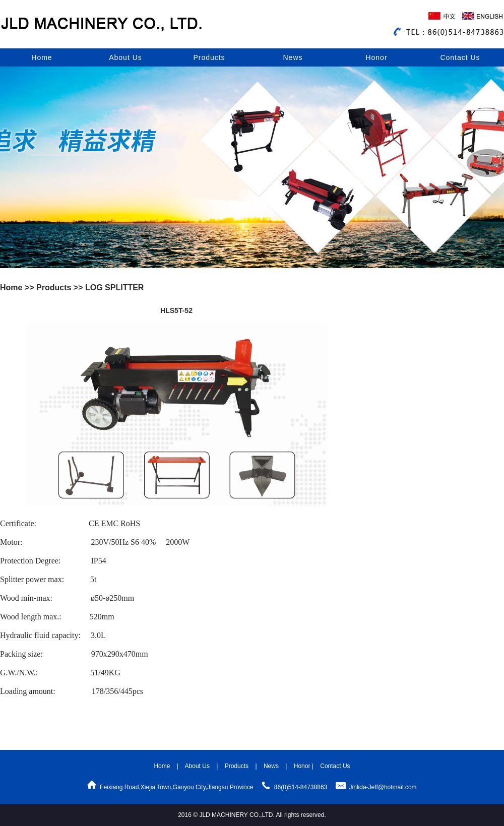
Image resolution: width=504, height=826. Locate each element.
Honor (376, 57)
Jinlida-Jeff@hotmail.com (383, 787)
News (293, 57)
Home (42, 57)
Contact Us (460, 57)
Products (209, 57)
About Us (125, 57)
